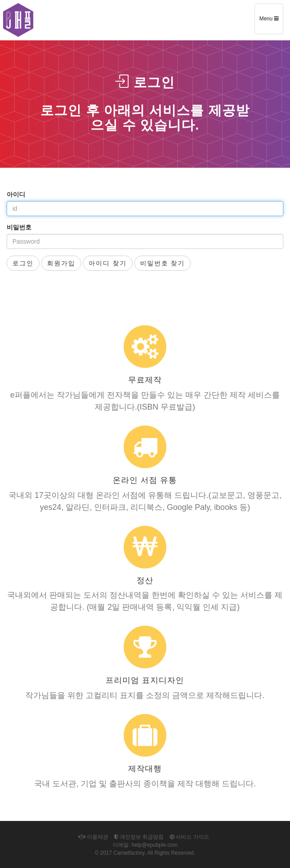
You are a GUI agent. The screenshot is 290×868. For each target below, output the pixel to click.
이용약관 (93, 837)
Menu (271, 22)
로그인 (23, 263)
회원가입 (61, 263)
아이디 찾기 (108, 263)
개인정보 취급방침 (139, 837)
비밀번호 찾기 (163, 263)
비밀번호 (19, 227)
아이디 (16, 194)
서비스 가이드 (190, 837)
